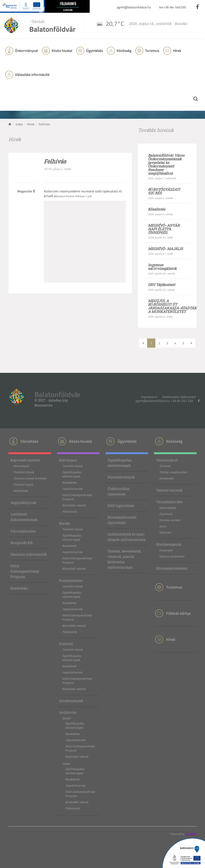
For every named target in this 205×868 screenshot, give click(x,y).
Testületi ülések (24, 472)
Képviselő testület (25, 460)
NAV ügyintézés (121, 506)
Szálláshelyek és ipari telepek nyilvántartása (127, 537)
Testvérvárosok (169, 490)
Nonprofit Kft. (22, 543)
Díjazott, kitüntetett (172, 556)
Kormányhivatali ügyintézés (122, 520)
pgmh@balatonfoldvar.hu (134, 7)
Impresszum (149, 397)
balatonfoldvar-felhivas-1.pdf (74, 196)
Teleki (66, 764)
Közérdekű (19, 588)
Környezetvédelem (172, 568)
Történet (165, 466)
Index (19, 124)
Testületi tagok (23, 484)
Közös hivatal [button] (62, 51)
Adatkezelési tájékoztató (179, 397)
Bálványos (68, 460)
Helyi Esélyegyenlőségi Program (25, 571)
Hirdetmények (71, 701)
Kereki (65, 523)
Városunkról (167, 460)
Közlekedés (166, 478)
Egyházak (166, 514)
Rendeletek (21, 491)
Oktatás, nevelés (170, 520)
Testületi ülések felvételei (30, 478)
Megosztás (26, 191)
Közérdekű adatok (74, 505)
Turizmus (152, 51)
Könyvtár (165, 532)
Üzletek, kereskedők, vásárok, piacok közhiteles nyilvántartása (125, 559)
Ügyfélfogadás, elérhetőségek (72, 474)
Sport (163, 526)
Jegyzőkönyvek (23, 503)
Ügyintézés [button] (94, 51)
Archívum (68, 712)
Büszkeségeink (169, 544)
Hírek (177, 51)
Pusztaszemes (71, 580)
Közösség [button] (124, 51)
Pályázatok (69, 511)
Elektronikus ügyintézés (119, 491)
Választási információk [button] (32, 75)
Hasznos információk (29, 554)
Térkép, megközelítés (173, 472)
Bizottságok (21, 466)
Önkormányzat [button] (26, 51)
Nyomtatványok (121, 477)
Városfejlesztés (23, 531)
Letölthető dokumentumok (24, 517)
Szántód (66, 644)
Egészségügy (168, 508)
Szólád (66, 718)
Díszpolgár (166, 550)
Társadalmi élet (169, 502)
